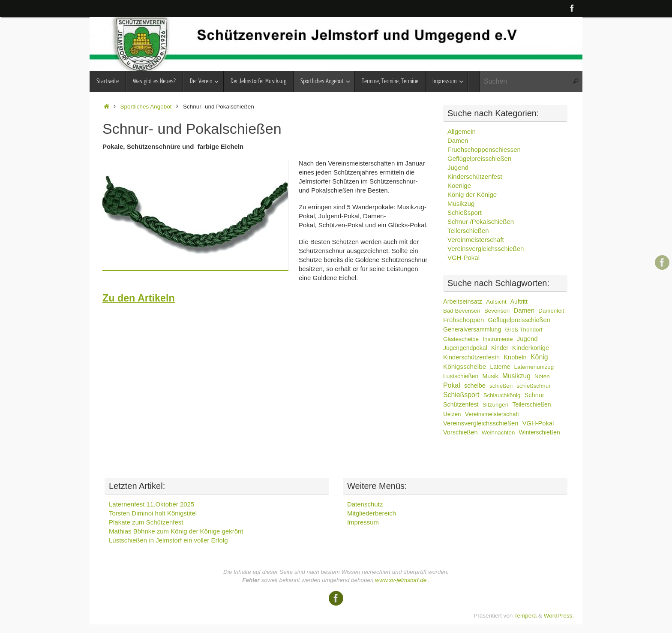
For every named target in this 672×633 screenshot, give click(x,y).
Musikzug (461, 203)
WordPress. (559, 616)
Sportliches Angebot (146, 107)
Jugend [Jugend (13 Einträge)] (527, 339)
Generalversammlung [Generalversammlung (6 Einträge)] (472, 329)
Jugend (458, 167)
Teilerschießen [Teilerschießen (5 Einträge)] (531, 404)
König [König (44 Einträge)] (539, 357)
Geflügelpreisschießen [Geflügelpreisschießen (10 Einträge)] (519, 320)
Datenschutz (365, 504)
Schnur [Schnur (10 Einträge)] (534, 395)
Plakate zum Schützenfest (146, 522)
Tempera (526, 616)
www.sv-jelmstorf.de (401, 580)
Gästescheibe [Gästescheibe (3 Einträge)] (461, 339)
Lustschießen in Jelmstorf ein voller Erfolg (168, 540)
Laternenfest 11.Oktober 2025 (151, 504)
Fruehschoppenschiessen (484, 149)
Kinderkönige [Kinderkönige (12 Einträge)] (531, 348)
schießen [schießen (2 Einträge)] (501, 386)
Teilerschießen (468, 231)
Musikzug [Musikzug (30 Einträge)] (516, 376)
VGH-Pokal (463, 258)
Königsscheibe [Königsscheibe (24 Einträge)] (465, 366)
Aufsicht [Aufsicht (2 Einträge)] (496, 302)
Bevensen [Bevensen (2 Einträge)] (497, 311)
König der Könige (472, 194)
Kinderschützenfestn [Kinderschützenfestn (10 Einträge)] (471, 357)
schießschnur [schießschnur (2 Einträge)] (533, 386)
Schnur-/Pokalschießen (481, 222)
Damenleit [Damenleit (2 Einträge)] (551, 311)
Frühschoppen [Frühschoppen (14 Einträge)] (463, 320)
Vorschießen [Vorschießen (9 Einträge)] (460, 432)
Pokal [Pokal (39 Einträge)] (452, 385)
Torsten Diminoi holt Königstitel (153, 513)
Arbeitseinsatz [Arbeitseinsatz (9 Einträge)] (463, 301)
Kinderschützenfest (475, 176)
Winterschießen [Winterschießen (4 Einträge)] (540, 432)
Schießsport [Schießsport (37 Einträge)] (461, 395)
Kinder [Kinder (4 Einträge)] (500, 348)
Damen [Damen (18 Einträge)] (524, 310)
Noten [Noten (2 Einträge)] (542, 376)
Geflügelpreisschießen (479, 158)
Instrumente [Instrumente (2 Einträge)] (498, 339)
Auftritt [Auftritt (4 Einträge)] (519, 301)
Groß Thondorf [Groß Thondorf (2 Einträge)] (524, 330)
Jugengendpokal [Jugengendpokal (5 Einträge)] (465, 348)
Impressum (363, 522)
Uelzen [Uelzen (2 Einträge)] (452, 414)
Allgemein (462, 131)
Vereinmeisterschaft (476, 240)
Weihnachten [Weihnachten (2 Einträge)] (498, 433)
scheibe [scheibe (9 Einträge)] (475, 386)
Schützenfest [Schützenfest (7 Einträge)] (461, 404)
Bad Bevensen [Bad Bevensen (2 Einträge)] (462, 311)
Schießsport (465, 213)
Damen (458, 140)
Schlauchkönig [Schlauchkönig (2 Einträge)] (502, 395)
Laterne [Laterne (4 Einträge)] (500, 367)
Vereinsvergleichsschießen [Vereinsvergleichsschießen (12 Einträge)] (481, 423)
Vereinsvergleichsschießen (486, 249)
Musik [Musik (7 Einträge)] (490, 376)
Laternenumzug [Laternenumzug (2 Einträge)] (534, 367)
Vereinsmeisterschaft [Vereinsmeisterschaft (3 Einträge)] (492, 414)
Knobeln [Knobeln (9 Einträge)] (515, 357)
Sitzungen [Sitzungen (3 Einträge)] (495, 405)
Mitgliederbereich (372, 513)
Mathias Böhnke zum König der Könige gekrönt (176, 531)
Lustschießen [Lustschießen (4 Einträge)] (461, 376)
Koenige (459, 185)
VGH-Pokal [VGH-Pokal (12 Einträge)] (538, 423)
